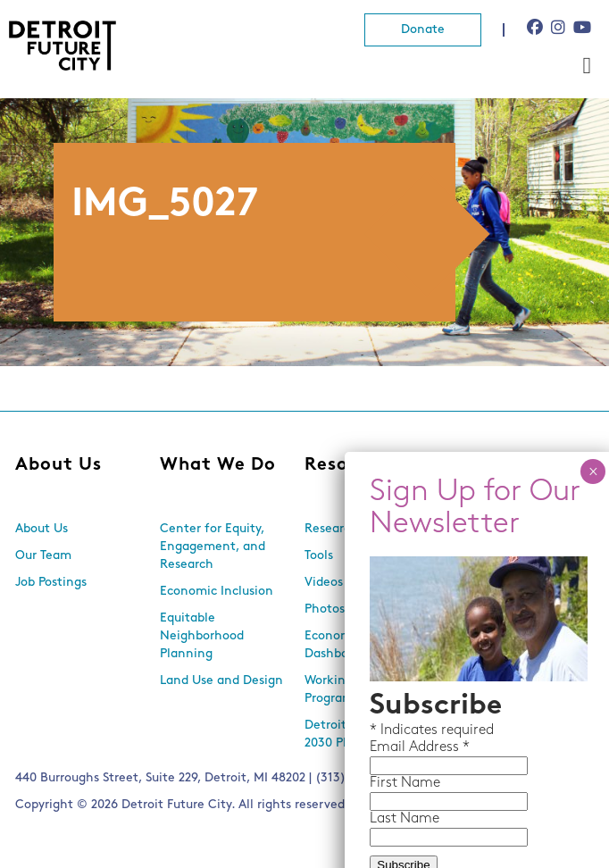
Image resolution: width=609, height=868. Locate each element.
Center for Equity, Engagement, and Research (213, 547)
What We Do (218, 465)
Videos (324, 583)
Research (331, 529)
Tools (319, 556)
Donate (423, 30)
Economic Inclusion (217, 592)
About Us (58, 465)
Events (469, 529)
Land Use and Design (221, 681)
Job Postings (51, 583)
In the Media (487, 583)
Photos (325, 609)
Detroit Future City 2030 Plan (360, 734)
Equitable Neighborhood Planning (202, 636)
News (475, 465)
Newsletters (484, 556)
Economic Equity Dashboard (353, 645)
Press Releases (491, 609)
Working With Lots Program (359, 690)
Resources (351, 465)
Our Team (43, 556)
